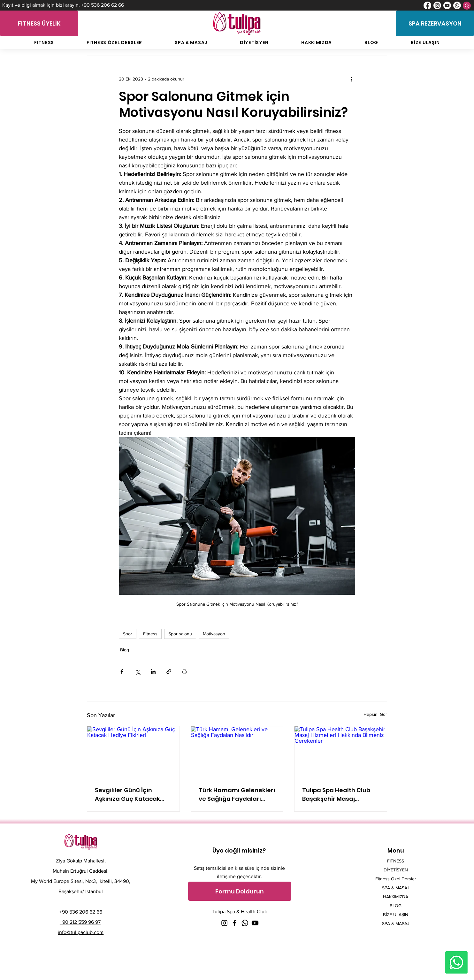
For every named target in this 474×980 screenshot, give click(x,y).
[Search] (467, 6)
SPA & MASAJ (396, 888)
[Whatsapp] (457, 5)
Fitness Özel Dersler (396, 879)
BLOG (396, 906)
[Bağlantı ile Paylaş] (169, 672)
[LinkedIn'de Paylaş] (153, 672)
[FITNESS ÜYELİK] (39, 23)
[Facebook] (427, 5)
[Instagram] (437, 5)
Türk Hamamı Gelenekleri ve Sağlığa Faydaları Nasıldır (237, 795)
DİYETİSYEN (396, 870)
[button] (240, 891)
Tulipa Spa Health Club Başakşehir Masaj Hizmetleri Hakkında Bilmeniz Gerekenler (336, 795)
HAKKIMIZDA (396, 897)
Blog (125, 650)
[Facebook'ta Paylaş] (122, 672)
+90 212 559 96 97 (80, 922)
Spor (128, 634)
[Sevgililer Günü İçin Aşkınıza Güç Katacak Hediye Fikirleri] (133, 752)
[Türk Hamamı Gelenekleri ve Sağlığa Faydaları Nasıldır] (237, 752)
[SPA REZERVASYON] (435, 23)
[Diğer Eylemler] (351, 79)
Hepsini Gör (375, 714)
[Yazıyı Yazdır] (184, 672)
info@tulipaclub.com (81, 932)
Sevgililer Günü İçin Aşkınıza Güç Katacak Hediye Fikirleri (127, 795)
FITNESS (396, 861)
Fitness (150, 634)
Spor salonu (180, 634)
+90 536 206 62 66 (103, 5)
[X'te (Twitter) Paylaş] (138, 672)
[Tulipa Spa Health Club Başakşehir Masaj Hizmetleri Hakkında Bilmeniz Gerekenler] (341, 752)
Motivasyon (214, 634)
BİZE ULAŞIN (396, 915)
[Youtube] (447, 5)
